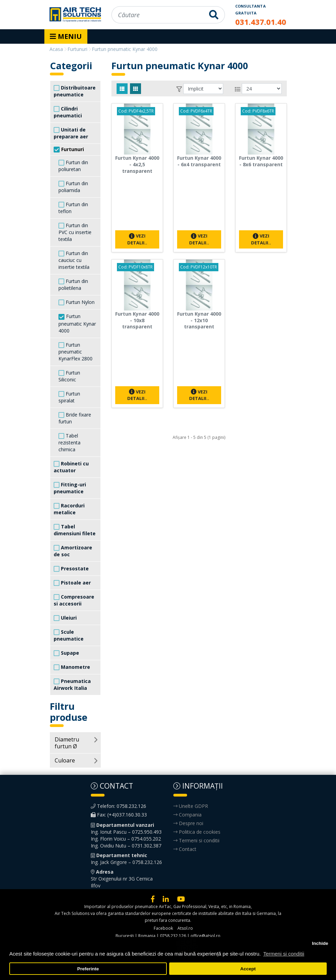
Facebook (163, 928)
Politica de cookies (197, 832)
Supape (66, 653)
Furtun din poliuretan (73, 166)
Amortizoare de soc (73, 551)
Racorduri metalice (69, 509)
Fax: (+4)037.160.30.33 (119, 815)
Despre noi (188, 823)
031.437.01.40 (261, 22)
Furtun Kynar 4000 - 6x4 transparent (199, 161)
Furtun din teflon (73, 208)
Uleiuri (65, 618)
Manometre (72, 667)
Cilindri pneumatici (68, 112)
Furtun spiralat (69, 397)
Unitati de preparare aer (71, 133)
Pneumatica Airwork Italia (72, 684)
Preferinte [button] (88, 969)
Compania (187, 815)
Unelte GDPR (191, 806)
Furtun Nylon (77, 302)
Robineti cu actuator (71, 467)
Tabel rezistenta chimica (69, 442)
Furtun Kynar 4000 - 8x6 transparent (261, 161)
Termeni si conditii (196, 840)
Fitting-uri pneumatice (70, 488)
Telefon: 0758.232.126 (118, 806)
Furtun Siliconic (69, 376)
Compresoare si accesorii (74, 600)
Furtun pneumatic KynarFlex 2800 (75, 352)
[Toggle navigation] (66, 36)
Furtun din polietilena (73, 284)
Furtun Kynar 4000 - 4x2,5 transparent (137, 164)
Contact (185, 849)
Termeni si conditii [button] (284, 954)
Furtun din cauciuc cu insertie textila (74, 260)
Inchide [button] (320, 943)
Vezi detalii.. (137, 239)
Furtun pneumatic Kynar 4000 (77, 323)
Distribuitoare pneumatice (75, 91)
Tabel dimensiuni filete (75, 530)
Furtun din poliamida (73, 187)
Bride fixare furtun (75, 418)
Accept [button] (248, 969)
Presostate (71, 569)
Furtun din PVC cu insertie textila (75, 232)
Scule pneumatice (69, 635)
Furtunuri (69, 150)
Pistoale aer (72, 583)
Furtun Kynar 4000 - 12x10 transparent (199, 320)
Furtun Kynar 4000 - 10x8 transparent (137, 320)
